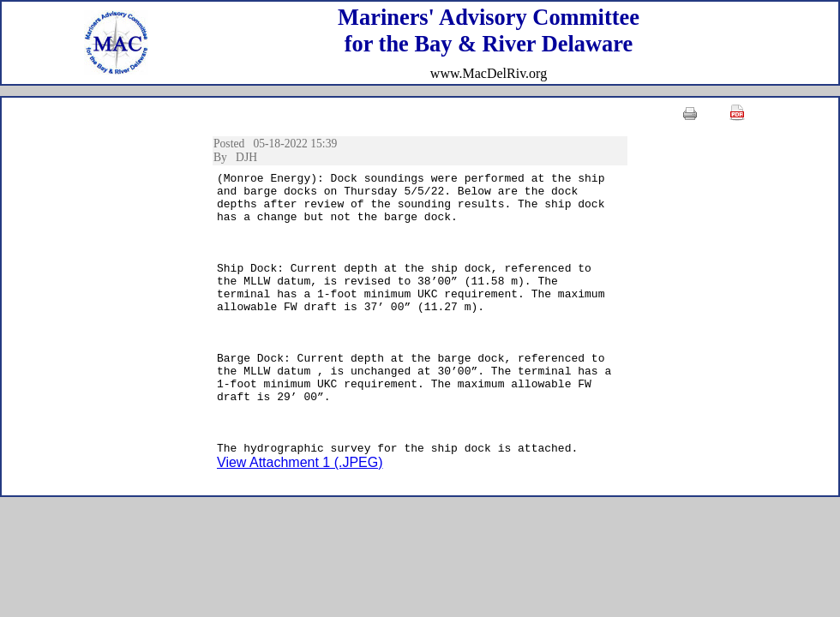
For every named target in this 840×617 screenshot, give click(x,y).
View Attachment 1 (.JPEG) (300, 519)
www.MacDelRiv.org (489, 73)
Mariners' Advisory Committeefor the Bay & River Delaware (489, 30)
